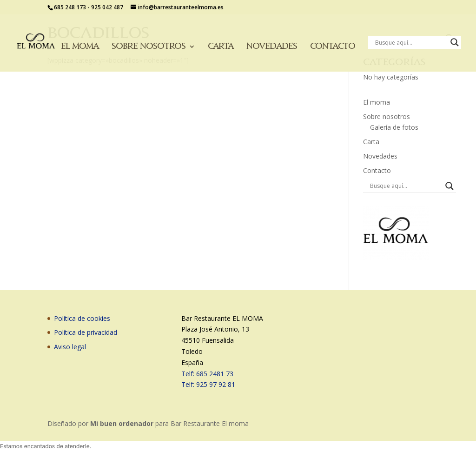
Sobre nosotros (149, 47)
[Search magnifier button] (455, 42)
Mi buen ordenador (122, 423)
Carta (221, 47)
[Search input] (410, 42)
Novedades (272, 47)
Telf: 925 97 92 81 (208, 384)
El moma (80, 47)
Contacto (333, 47)
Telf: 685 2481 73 (207, 374)
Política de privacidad (86, 332)
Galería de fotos (394, 127)
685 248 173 (70, 7)
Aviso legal (70, 347)
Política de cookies (82, 318)
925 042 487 (107, 7)
